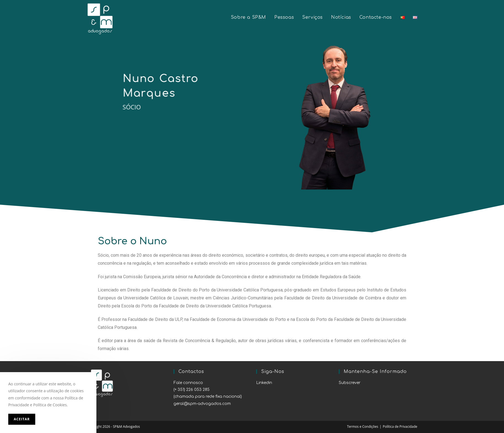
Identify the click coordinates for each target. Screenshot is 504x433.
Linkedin (264, 383)
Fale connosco (188, 383)
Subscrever (350, 383)
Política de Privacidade (400, 427)
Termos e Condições (363, 427)
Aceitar (22, 419)
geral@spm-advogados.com (202, 404)
